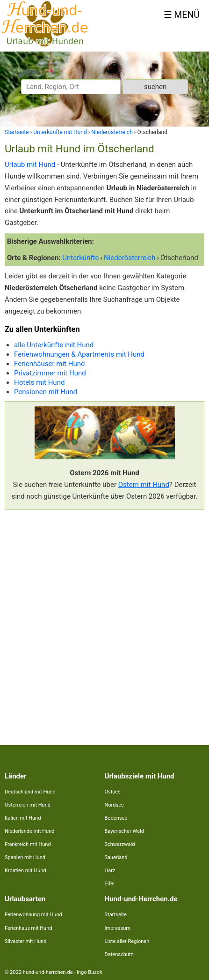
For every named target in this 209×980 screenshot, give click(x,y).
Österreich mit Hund (28, 805)
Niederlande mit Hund (29, 831)
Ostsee (113, 792)
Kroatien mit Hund (25, 871)
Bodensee (116, 818)
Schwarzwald (120, 844)
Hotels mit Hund (39, 382)
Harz (110, 871)
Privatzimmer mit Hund (50, 373)
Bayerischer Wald (124, 831)
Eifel (110, 884)
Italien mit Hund (23, 818)
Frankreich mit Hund (28, 844)
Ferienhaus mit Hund (28, 928)
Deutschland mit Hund (30, 792)
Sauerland (116, 857)
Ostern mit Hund (144, 485)
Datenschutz (119, 954)
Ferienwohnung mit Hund (33, 915)
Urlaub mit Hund (30, 165)
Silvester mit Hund (25, 941)
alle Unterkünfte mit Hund (54, 345)
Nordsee (114, 805)
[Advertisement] (104, 622)
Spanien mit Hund (25, 857)
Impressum (118, 928)
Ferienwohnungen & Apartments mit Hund (79, 354)
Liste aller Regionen (127, 941)
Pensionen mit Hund (46, 392)
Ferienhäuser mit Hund (49, 364)
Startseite (116, 915)
